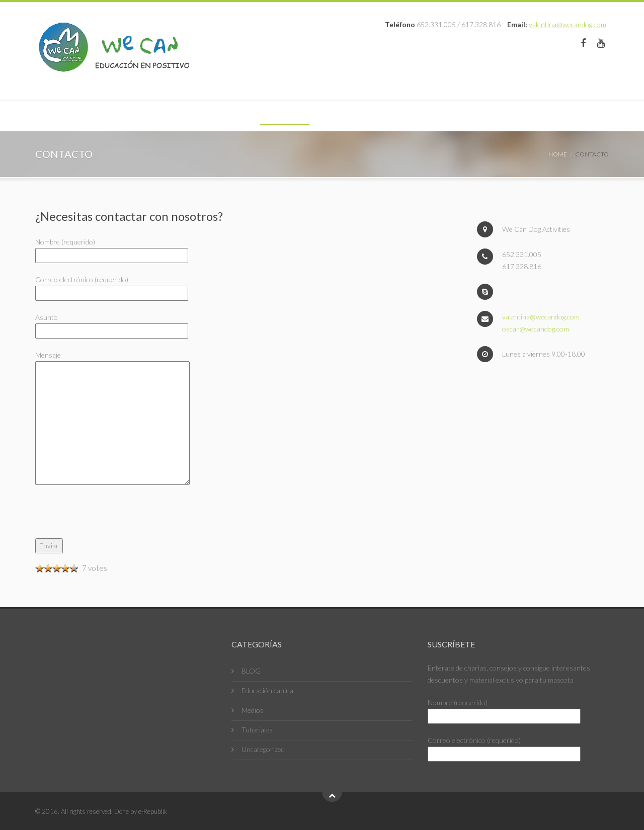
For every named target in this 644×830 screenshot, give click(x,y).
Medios (253, 710)
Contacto (353, 116)
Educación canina (267, 690)
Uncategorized (263, 749)
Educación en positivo (93, 116)
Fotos (297, 116)
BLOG (251, 671)
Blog (252, 116)
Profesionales (190, 116)
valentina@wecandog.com (568, 24)
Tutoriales (257, 730)
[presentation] (112, 519)
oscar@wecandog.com (536, 329)
